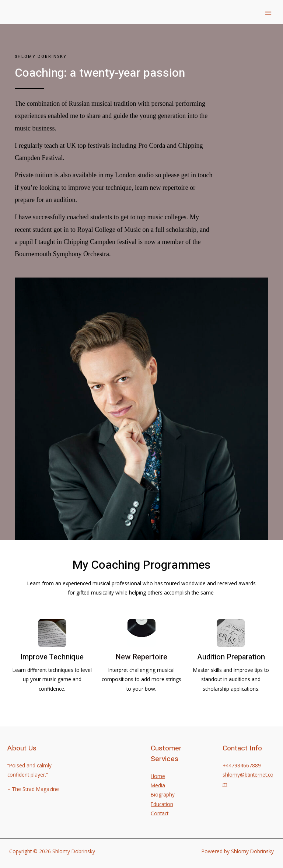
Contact (160, 813)
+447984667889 (242, 765)
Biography (163, 794)
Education (162, 804)
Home (158, 776)
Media (158, 785)
